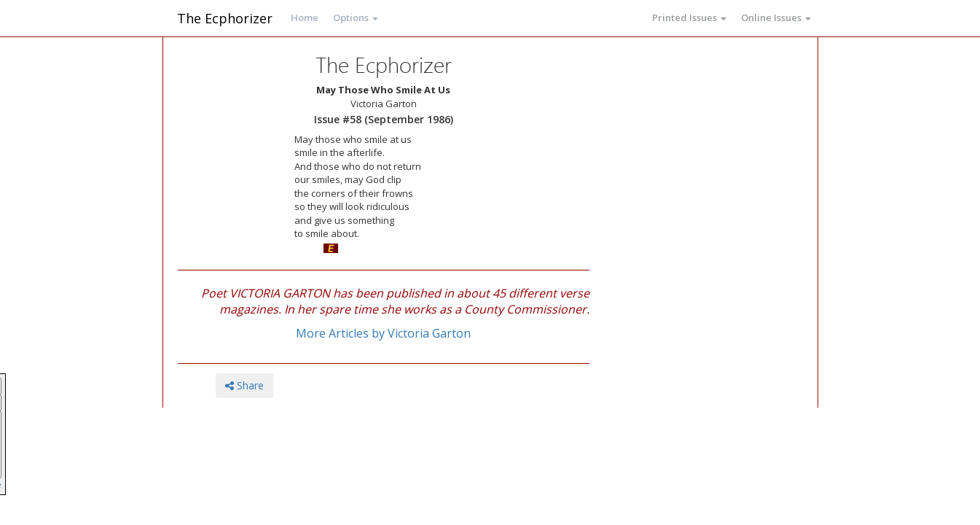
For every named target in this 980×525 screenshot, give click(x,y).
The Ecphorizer (225, 18)
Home (305, 17)
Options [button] (356, 17)
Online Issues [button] (776, 17)
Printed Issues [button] (689, 17)
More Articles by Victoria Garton (383, 333)
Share (244, 385)
